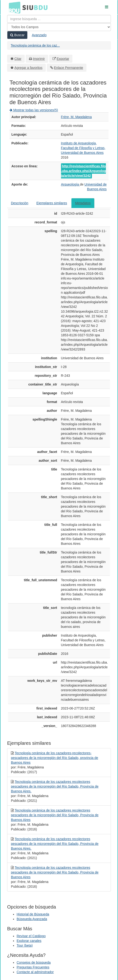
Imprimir (39, 59)
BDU (13, 7)
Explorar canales (29, 941)
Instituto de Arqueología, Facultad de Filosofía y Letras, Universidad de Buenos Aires (83, 148)
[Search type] (59, 27)
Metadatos (83, 203)
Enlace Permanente (68, 68)
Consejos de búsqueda (34, 962)
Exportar (63, 59)
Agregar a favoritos (28, 68)
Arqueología (70, 184)
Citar (18, 59)
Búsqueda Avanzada (32, 919)
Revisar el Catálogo (31, 936)
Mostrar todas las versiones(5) (34, 110)
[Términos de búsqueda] (59, 19)
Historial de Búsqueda (33, 914)
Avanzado (39, 35)
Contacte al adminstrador (35, 972)
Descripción (20, 203)
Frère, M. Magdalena (76, 117)
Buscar (17, 35)
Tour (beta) (25, 945)
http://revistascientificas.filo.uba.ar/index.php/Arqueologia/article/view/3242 (84, 171)
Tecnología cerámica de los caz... (35, 45)
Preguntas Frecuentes (33, 967)
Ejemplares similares (52, 203)
